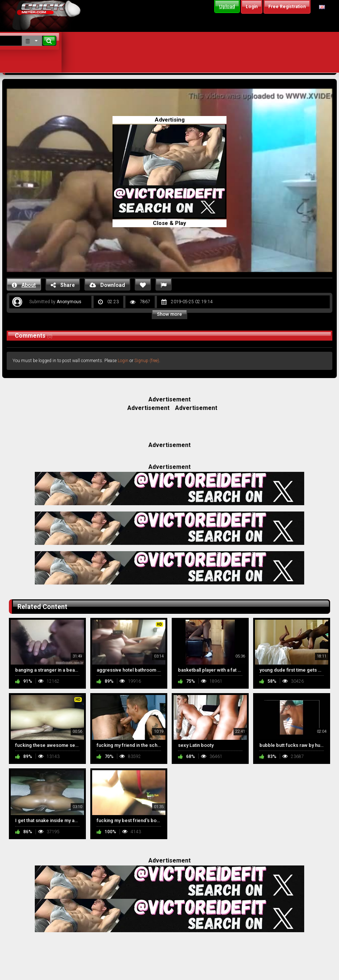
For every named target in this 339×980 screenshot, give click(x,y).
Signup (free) (147, 361)
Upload (227, 6)
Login (123, 361)
